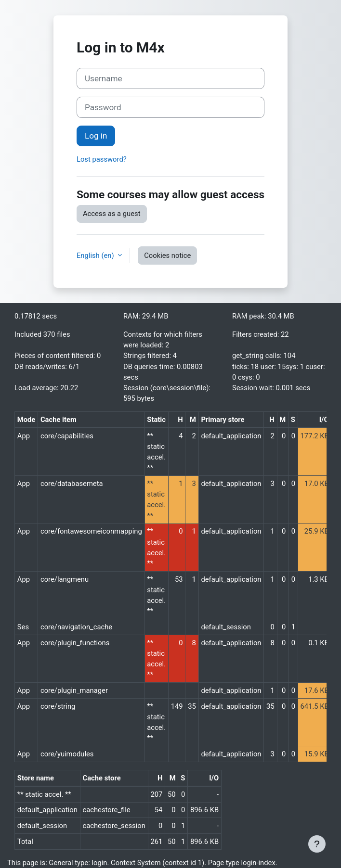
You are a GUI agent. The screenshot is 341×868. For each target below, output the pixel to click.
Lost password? (102, 159)
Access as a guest (112, 214)
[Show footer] (317, 844)
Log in (96, 136)
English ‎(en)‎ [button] (96, 255)
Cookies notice (167, 255)
